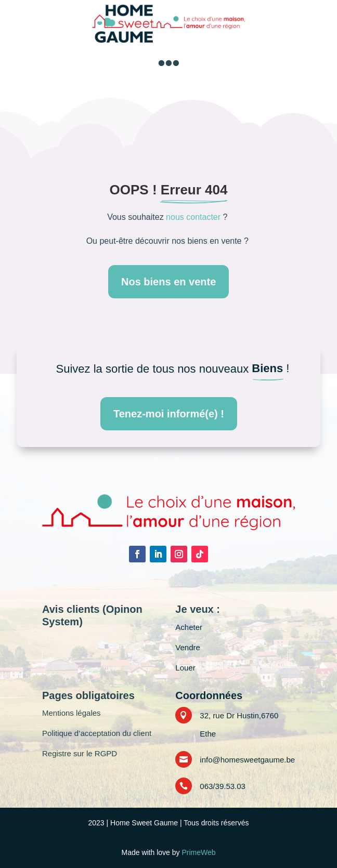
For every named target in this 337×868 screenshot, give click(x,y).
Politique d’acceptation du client (97, 733)
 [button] (168, 63)
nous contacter (193, 217)
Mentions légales (72, 713)
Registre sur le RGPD (80, 753)
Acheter (189, 627)
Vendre (188, 647)
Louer (185, 668)
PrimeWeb (198, 852)
